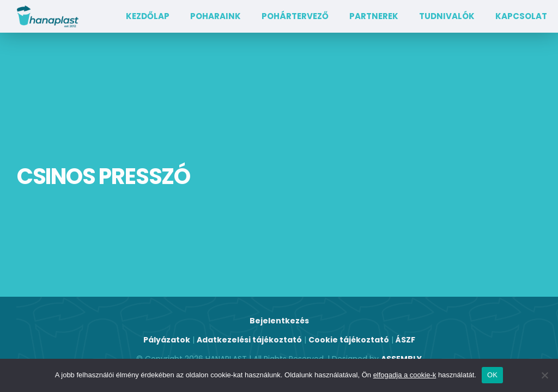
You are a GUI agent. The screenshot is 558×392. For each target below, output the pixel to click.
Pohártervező (295, 16)
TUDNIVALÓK (447, 16)
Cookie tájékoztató (349, 340)
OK (492, 375)
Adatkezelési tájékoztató (249, 340)
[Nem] (544, 375)
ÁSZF (405, 340)
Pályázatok (167, 340)
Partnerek (374, 16)
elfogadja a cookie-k (405, 375)
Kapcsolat (521, 16)
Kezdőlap (148, 16)
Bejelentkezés (279, 321)
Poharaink (216, 16)
